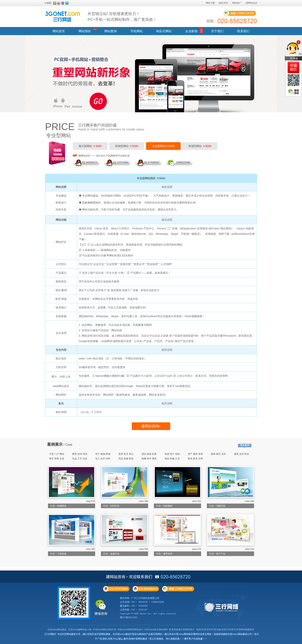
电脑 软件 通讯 (149, 459)
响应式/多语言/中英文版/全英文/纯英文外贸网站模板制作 (225, 630)
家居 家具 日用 (195, 459)
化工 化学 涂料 (103, 459)
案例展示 (55, 444)
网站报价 (85, 31)
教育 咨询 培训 (80, 454)
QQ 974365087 (152, 162)
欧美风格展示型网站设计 (182, 630)
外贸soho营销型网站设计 (130, 630)
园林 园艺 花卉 (219, 454)
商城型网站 (200, 146)
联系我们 (243, 31)
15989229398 (182, 162)
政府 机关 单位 (126, 454)
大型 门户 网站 (57, 454)
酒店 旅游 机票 (149, 454)
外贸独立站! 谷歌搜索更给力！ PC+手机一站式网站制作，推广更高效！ (122, 17)
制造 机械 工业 (172, 459)
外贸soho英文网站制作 (156, 630)
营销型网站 (127, 146)
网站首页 (59, 31)
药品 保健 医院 (126, 459)
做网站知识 (252, 3)
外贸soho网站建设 (57, 630)
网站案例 (111, 31)
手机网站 (137, 31)
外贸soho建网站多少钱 (80, 630)
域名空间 (223, 3)
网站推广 (237, 3)
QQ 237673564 (121, 162)
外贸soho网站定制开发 (105, 630)
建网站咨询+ (151, 426)
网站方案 (210, 3)
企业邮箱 (191, 31)
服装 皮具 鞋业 (242, 454)
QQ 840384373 (90, 162)
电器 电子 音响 (172, 454)
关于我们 (217, 31)
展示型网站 (90, 146)
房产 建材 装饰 (195, 454)
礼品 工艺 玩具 (80, 459)
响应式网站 (164, 31)
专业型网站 (59, 135)
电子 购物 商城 (103, 454)
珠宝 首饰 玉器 (57, 459)
